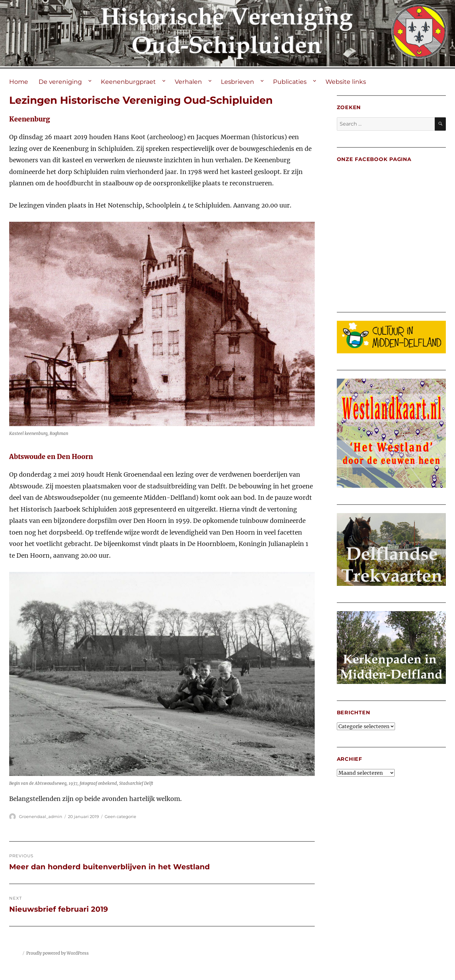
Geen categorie (120, 816)
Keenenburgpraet (128, 82)
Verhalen (188, 82)
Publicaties (290, 82)
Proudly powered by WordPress (58, 953)
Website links (346, 82)
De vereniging (60, 82)
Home (19, 82)
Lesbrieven (237, 82)
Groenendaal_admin (41, 816)
